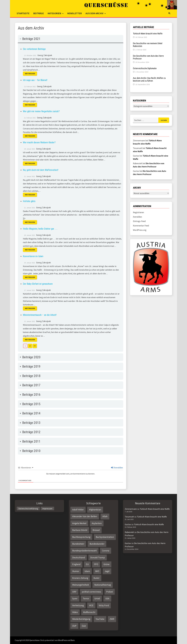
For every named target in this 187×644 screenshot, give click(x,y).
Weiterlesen (30, 74)
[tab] (71, 193)
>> (35, 346)
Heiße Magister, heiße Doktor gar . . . (40, 229)
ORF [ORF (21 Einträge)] (74, 592)
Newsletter (74, 13)
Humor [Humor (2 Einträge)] (76, 571)
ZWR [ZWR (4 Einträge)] (112, 619)
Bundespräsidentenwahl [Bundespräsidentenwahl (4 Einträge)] (84, 551)
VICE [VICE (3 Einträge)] (91, 605)
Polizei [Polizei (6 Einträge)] (110, 592)
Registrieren (138, 212)
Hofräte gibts (29, 201)
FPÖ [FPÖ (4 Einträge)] (96, 564)
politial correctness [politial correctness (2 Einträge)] (91, 592)
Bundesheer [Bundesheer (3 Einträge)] (78, 544)
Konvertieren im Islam (33, 256)
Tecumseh (129, 517)
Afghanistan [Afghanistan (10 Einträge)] (95, 510)
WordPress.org (140, 230)
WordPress (63, 640)
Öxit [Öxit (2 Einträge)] (84, 626)
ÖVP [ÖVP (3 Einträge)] (74, 626)
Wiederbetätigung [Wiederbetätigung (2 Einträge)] (81, 619)
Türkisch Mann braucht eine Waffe (148, 34)
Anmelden (117, 468)
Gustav (128, 524)
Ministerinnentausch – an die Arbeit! (40, 315)
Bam (73, 640)
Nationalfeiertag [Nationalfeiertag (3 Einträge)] (103, 585)
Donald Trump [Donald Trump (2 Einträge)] (98, 557)
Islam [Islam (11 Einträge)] (87, 571)
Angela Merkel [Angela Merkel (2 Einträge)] (79, 523)
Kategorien (54, 13)
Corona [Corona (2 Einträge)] (106, 551)
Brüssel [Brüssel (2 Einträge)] (96, 530)
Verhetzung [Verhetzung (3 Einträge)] (78, 605)
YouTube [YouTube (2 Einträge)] (100, 619)
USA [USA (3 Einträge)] (107, 598)
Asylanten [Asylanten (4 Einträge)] (97, 523)
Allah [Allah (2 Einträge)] (105, 516)
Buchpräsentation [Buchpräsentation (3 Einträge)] (105, 537)
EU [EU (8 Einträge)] (87, 564)
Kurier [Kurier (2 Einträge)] (96, 578)
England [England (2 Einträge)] (76, 564)
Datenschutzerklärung (28, 508)
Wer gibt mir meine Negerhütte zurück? (41, 111)
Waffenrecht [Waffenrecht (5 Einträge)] (89, 612)
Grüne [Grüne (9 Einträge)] (106, 564)
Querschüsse (34, 640)
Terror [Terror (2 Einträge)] (86, 598)
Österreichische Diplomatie (145, 68)
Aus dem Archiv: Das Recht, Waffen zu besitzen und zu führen (149, 79)
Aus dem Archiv (94, 13)
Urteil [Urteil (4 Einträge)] (97, 598)
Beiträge (39, 13)
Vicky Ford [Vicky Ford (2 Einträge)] (104, 605)
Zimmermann (131, 509)
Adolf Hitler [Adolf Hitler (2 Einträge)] (78, 510)
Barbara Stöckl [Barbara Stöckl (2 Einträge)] (80, 530)
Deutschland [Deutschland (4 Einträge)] (79, 557)
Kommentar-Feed (141, 226)
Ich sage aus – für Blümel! (35, 80)
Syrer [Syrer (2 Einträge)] (75, 598)
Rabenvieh (129, 532)
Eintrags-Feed (139, 221)
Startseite (23, 13)
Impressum (47, 508)
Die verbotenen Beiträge (34, 49)
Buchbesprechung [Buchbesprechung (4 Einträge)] (81, 537)
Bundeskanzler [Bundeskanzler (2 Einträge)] (97, 544)
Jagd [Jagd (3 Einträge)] (107, 571)
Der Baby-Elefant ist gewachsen (38, 284)
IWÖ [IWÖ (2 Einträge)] (97, 571)
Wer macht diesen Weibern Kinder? (39, 142)
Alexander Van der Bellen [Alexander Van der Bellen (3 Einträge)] (85, 516)
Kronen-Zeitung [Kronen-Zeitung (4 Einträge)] (80, 578)
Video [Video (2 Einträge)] (75, 612)
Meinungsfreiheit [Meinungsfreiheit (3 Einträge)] (81, 585)
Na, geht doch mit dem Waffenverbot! (41, 170)
